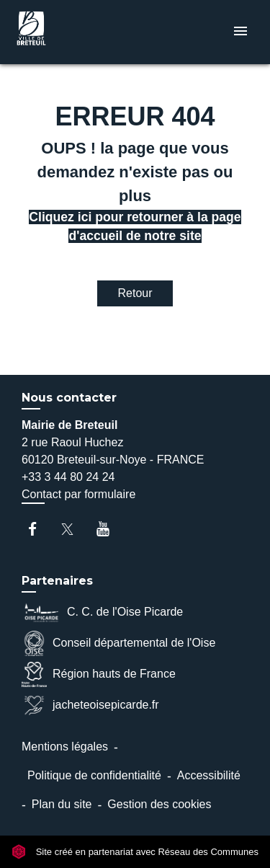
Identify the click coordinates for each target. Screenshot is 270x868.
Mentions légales (65, 747)
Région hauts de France (99, 674)
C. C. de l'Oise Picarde (102, 612)
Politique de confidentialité (94, 775)
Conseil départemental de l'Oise (118, 643)
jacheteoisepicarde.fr (90, 705)
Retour (135, 293)
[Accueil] (66, 32)
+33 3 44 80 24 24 (68, 477)
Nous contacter (69, 398)
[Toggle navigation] (240, 32)
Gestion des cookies (159, 804)
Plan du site (62, 804)
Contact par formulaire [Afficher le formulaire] (78, 494)
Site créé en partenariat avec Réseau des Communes (135, 852)
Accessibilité (209, 775)
